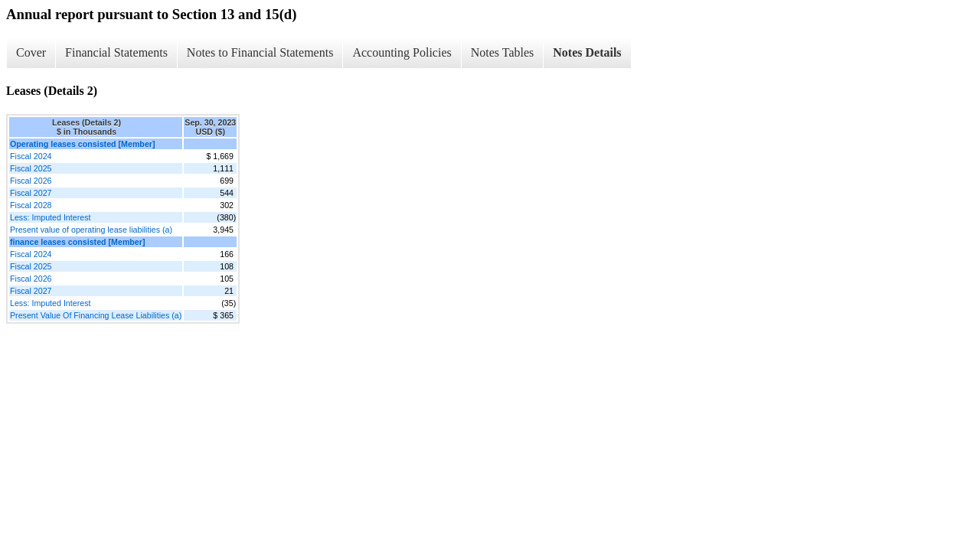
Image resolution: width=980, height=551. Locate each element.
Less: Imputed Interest (50, 217)
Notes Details (587, 52)
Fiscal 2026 (31, 181)
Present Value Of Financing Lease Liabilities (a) (96, 315)
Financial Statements (116, 52)
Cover (31, 52)
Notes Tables (503, 52)
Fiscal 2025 (31, 168)
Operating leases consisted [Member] (83, 144)
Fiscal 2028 (31, 205)
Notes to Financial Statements (260, 52)
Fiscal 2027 (31, 193)
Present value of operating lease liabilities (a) (91, 230)
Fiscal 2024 (31, 156)
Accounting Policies (402, 52)
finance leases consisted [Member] (77, 242)
